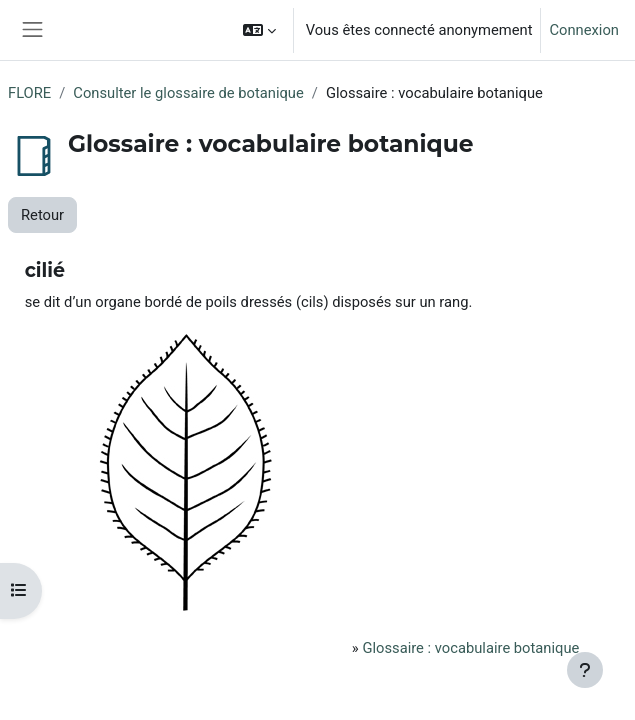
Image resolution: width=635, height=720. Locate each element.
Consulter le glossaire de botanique (188, 93)
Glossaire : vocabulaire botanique (470, 648)
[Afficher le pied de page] (585, 670)
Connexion (584, 30)
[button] (259, 30)
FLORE (29, 93)
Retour (42, 215)
